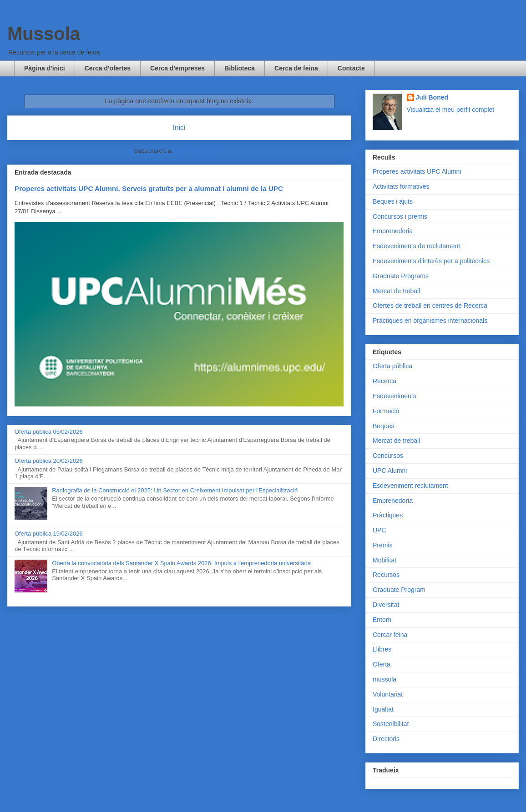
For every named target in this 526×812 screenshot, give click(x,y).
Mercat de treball (396, 291)
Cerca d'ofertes (108, 68)
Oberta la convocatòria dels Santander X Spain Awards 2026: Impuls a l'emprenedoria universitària (181, 563)
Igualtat (383, 709)
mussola (384, 679)
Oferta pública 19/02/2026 (49, 534)
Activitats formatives (401, 186)
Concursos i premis (400, 216)
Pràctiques (388, 515)
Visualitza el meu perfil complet (451, 110)
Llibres (382, 649)
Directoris (386, 739)
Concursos (388, 456)
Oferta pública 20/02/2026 (49, 461)
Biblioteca (240, 68)
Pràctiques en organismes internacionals (430, 321)
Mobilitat (384, 560)
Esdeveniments (394, 396)
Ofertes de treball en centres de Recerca (430, 306)
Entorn (382, 620)
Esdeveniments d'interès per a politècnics (431, 261)
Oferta (382, 664)
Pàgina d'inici (45, 68)
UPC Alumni (390, 471)
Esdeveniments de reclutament (416, 246)
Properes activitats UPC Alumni (417, 171)
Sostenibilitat (391, 724)
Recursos (386, 575)
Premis (383, 545)
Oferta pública (392, 366)
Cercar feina (390, 635)
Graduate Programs (401, 276)
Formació (386, 411)
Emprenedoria (393, 231)
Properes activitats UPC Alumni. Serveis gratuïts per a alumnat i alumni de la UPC (149, 188)
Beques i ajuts (393, 201)
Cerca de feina (296, 68)
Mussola (44, 34)
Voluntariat (388, 694)
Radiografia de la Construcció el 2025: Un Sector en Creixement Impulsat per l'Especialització (175, 490)
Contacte (351, 68)
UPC (379, 530)
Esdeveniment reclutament (410, 486)
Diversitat (386, 605)
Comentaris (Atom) (200, 151)
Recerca (384, 381)
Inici (179, 128)
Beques (383, 426)
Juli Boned (432, 97)
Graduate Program (399, 590)
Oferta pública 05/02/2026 (49, 432)
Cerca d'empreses (177, 68)
